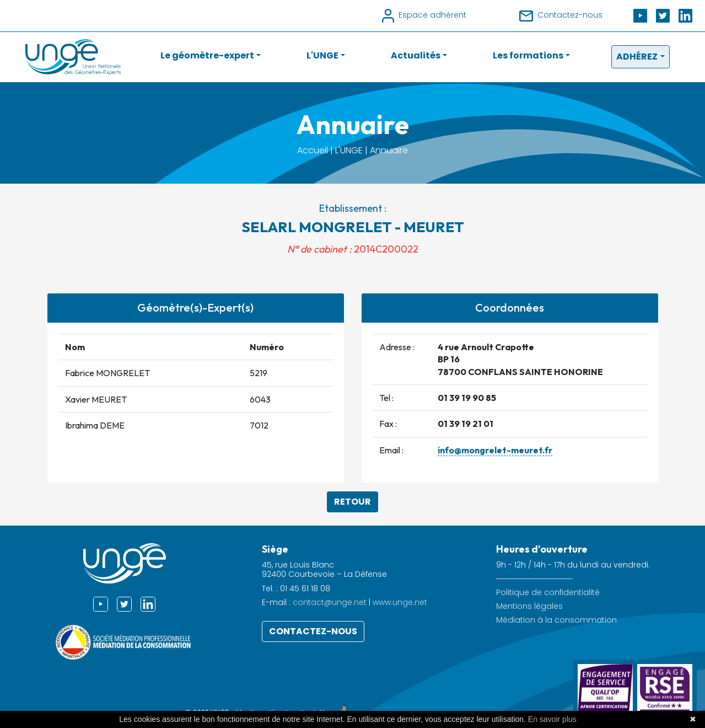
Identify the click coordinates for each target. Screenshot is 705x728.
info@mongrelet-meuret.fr (495, 450)
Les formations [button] (528, 55)
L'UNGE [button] (322, 55)
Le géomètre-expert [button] (207, 55)
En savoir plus (552, 719)
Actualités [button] (416, 55)
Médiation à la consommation (556, 620)
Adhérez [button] (637, 57)
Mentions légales (529, 606)
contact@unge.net (330, 602)
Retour (352, 502)
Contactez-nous (313, 631)
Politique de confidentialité (548, 593)
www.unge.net (400, 602)
